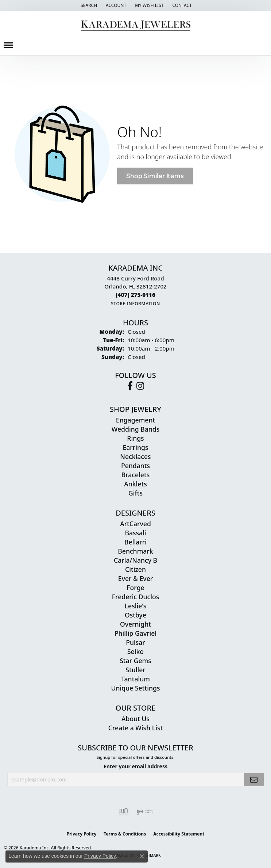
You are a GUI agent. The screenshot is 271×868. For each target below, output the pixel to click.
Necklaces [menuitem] (135, 456)
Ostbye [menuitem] (135, 615)
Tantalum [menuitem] (135, 679)
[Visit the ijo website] (145, 812)
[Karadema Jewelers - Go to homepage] (135, 26)
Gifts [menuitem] (135, 493)
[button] (88, 5)
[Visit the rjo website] (124, 812)
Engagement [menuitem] (135, 420)
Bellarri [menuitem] (135, 542)
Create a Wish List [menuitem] (135, 728)
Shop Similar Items (155, 176)
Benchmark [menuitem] (135, 551)
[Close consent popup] (142, 856)
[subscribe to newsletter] (254, 779)
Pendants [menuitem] (135, 466)
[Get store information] (135, 304)
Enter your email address (135, 766)
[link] (181, 5)
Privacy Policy (82, 834)
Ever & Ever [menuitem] (135, 578)
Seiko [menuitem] (135, 651)
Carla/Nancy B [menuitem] (135, 560)
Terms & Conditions (125, 834)
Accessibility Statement (179, 834)
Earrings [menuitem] (136, 447)
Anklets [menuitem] (135, 484)
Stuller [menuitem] (135, 670)
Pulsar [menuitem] (135, 642)
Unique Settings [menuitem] (136, 688)
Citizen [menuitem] (135, 569)
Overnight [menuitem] (135, 624)
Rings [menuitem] (135, 438)
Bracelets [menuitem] (136, 475)
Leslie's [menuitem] (136, 606)
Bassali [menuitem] (135, 533)
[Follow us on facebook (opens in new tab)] (130, 386)
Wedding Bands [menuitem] (135, 429)
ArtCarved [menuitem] (135, 524)
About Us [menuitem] (135, 719)
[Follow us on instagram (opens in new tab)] (140, 386)
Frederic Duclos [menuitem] (135, 597)
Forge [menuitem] (135, 588)
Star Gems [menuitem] (135, 661)
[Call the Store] (135, 295)
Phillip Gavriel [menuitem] (135, 633)
